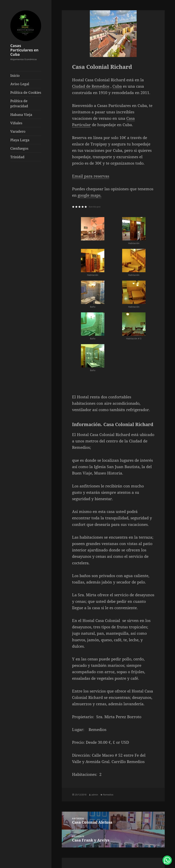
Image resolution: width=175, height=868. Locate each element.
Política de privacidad (19, 103)
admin (95, 795)
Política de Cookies (26, 92)
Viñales (16, 123)
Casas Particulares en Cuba (24, 50)
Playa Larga (20, 140)
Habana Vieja (21, 114)
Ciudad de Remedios (91, 86)
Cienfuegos (19, 148)
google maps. (90, 195)
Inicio (15, 75)
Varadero (18, 131)
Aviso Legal (20, 84)
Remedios (108, 795)
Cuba (117, 86)
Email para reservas (91, 176)
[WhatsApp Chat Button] (167, 860)
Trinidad (17, 157)
